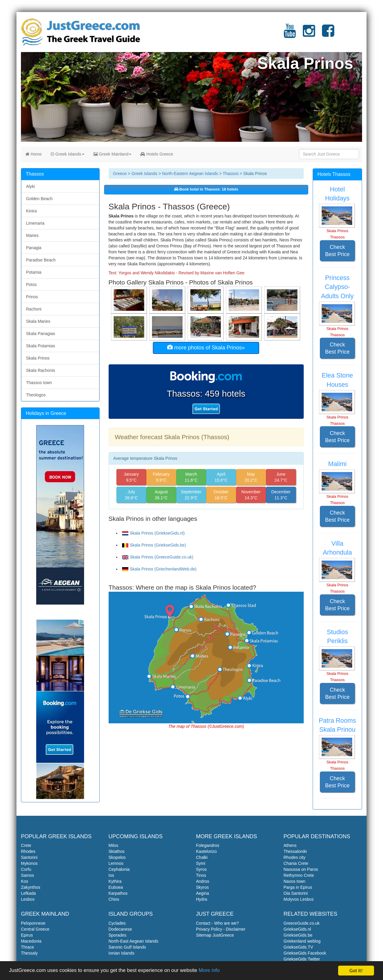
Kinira (31, 211)
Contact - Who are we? (217, 923)
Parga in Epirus (298, 887)
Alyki (31, 186)
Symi (201, 863)
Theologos (36, 395)
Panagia (34, 248)
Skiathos (117, 851)
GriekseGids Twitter (302, 959)
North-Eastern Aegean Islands (190, 174)
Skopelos (117, 857)
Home (34, 154)
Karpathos (118, 893)
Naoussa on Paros (301, 869)
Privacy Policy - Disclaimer (221, 929)
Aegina (203, 893)
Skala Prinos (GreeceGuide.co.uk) (158, 557)
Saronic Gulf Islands (127, 947)
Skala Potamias (41, 346)
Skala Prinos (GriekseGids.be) (154, 545)
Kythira (115, 881)
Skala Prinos (38, 358)
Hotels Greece (157, 154)
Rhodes (28, 851)
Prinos (32, 297)
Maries (32, 235)
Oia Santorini (296, 893)
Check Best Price (337, 251)
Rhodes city (295, 857)
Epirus (27, 935)
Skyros (202, 887)
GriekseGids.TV (298, 947)
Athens (290, 845)
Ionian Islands (121, 953)
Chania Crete (296, 863)
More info (210, 971)
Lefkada (28, 893)
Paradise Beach (41, 260)
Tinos (201, 875)
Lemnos (116, 863)
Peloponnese (33, 923)
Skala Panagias (41, 334)
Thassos (231, 174)
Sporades (118, 935)
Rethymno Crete (299, 875)
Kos (25, 881)
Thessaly (29, 953)
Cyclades (117, 923)
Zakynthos (31, 887)
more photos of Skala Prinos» (206, 347)
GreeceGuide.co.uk (302, 923)
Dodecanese (120, 929)
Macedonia (31, 941)
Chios (114, 899)
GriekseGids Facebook (305, 953)
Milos (114, 845)
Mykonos (29, 863)
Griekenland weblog (302, 941)
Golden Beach (39, 199)
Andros (203, 881)
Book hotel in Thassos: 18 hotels (206, 189)
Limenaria (35, 223)
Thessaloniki (295, 851)
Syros (201, 869)
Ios (111, 875)
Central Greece (35, 929)
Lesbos (28, 899)
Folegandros (208, 845)
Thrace (28, 947)
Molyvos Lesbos (299, 899)
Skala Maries (38, 321)
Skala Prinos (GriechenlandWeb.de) (159, 569)
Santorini (29, 857)
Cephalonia (119, 869)
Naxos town (295, 881)
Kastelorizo (206, 851)
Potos (31, 284)
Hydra (202, 899)
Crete (26, 845)
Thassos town (39, 383)
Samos (28, 875)
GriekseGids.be (298, 935)
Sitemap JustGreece (215, 935)
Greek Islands (67, 154)
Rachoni (34, 309)
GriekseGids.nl (297, 929)
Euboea (116, 887)
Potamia (34, 272)
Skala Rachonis (41, 370)
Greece (120, 174)
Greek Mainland (113, 154)
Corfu (26, 869)
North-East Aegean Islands (134, 941)
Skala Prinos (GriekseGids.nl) (153, 533)
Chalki (202, 857)
